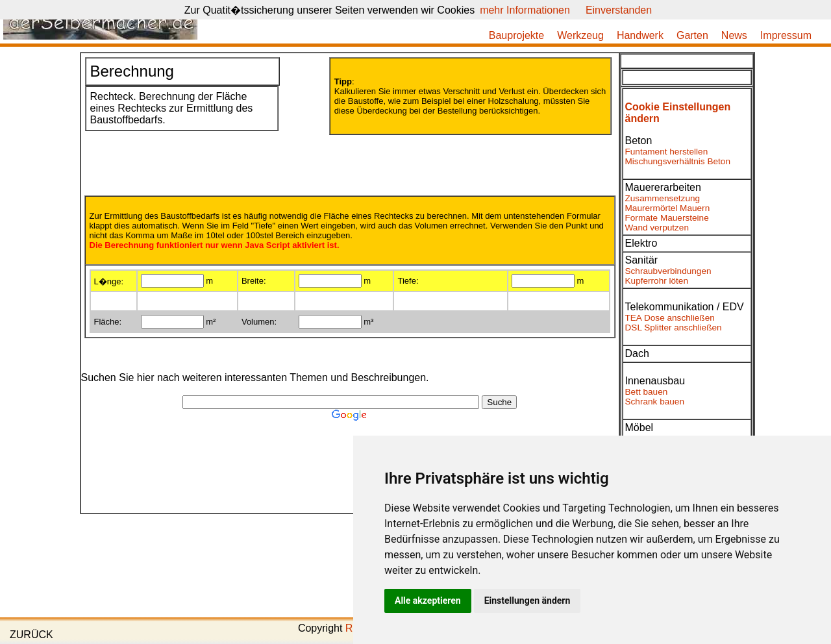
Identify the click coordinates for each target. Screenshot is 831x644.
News (734, 35)
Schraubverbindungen (668, 271)
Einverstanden (619, 10)
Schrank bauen (655, 402)
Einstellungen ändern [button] (527, 601)
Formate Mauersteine (667, 218)
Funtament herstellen (667, 152)
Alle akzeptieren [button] (428, 601)
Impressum (786, 35)
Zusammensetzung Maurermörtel (663, 203)
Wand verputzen (657, 228)
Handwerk (640, 35)
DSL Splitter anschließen (674, 328)
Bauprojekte (516, 35)
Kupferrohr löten (657, 281)
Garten (692, 35)
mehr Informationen (525, 10)
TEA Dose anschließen (670, 318)
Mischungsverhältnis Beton (678, 161)
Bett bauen (647, 392)
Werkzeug (580, 35)
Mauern (695, 208)
